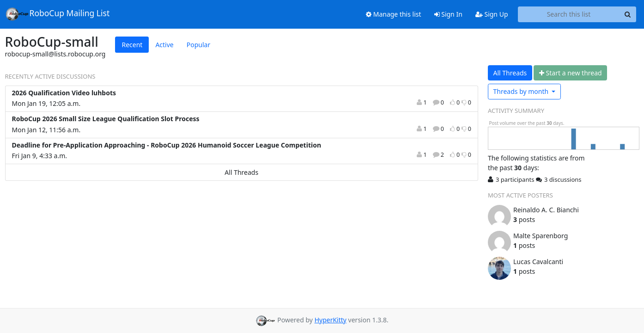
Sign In (448, 14)
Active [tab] (164, 45)
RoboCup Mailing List (58, 14)
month (522, 91)
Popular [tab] (198, 45)
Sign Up (492, 14)
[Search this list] (569, 14)
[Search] (628, 14)
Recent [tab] (132, 45)
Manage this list (394, 14)
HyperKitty (331, 320)
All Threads (241, 172)
